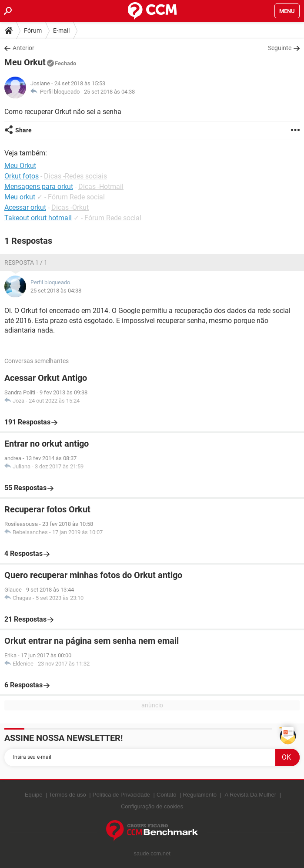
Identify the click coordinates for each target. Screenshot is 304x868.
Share (23, 130)
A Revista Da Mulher (251, 795)
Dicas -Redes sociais (75, 176)
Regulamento (200, 795)
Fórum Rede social (76, 197)
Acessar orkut (25, 207)
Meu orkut (20, 197)
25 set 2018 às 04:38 (109, 92)
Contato (167, 795)
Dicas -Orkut (70, 207)
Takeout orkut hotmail (38, 218)
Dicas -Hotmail (101, 187)
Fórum (33, 30)
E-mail (61, 30)
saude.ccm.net (152, 853)
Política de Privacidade (121, 795)
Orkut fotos (22, 176)
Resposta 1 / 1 (26, 262)
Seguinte (280, 48)
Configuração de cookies (152, 806)
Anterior (23, 48)
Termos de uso (67, 795)
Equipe (33, 795)
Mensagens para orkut (39, 187)
